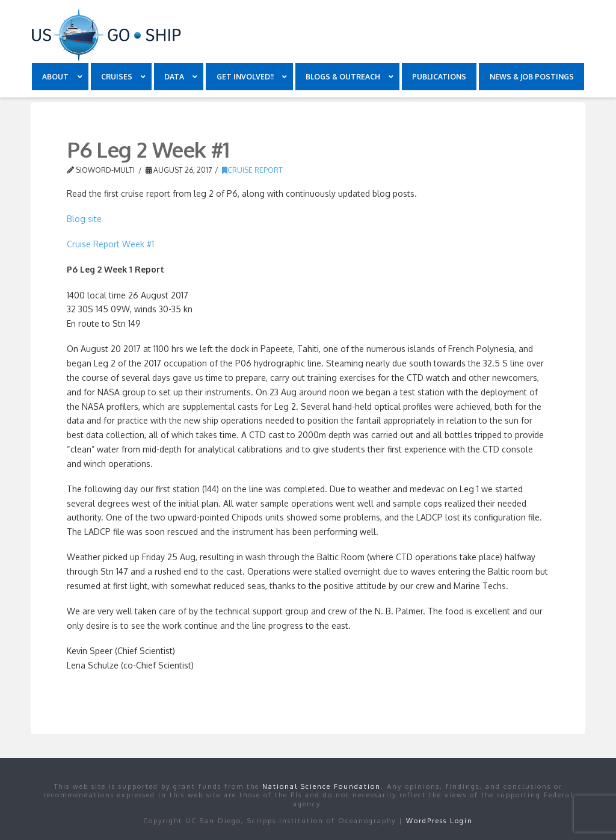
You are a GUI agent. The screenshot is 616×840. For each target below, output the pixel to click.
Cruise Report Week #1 (110, 244)
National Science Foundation (322, 786)
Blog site (84, 219)
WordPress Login (439, 821)
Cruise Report (252, 170)
